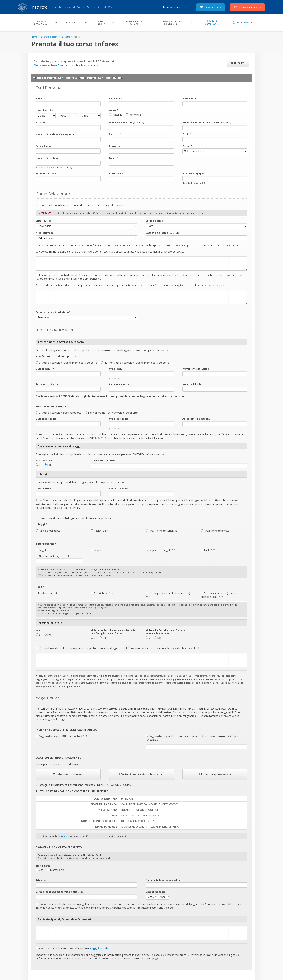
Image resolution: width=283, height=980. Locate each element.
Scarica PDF (238, 63)
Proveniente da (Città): (196, 369)
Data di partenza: (46, 419)
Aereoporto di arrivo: (48, 384)
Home (34, 37)
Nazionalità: (190, 99)
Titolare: (41, 880)
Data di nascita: (46, 110)
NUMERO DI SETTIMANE (104, 460)
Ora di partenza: (118, 419)
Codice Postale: (45, 146)
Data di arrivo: (45, 369)
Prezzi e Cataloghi (212, 22)
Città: (187, 134)
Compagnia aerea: (120, 384)
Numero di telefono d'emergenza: (55, 134)
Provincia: (115, 146)
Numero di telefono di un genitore (208, 123)
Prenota (77, 37)
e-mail (110, 61)
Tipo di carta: (43, 866)
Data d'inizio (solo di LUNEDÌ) (163, 233)
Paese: (187, 146)
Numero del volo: (192, 384)
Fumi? (39, 630)
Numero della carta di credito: (163, 880)
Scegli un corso (155, 221)
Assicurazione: (44, 460)
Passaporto (42, 123)
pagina (156, 958)
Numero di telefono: (47, 158)
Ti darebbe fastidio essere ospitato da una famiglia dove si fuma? (113, 632)
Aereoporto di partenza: (196, 419)
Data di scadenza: (156, 892)
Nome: (40, 99)
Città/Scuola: (43, 221)
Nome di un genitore (126, 123)
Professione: (116, 174)
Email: (113, 158)
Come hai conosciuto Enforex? (53, 312)
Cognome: (116, 99)
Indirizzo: (115, 134)
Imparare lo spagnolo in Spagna (55, 37)
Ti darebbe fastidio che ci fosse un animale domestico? (166, 632)
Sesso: (114, 110)
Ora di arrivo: (117, 369)
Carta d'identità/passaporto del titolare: (59, 892)
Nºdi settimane (45, 233)
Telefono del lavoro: (47, 174)
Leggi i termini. (100, 948)
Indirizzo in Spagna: (194, 174)
